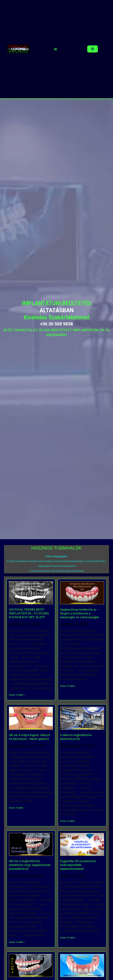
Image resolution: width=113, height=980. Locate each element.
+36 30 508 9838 (56, 324)
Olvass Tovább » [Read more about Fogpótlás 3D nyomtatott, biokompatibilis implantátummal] (68, 938)
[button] (56, 49)
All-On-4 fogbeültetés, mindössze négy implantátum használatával (30, 865)
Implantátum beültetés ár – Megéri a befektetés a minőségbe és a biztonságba (80, 613)
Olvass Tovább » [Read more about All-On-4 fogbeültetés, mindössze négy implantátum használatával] (17, 942)
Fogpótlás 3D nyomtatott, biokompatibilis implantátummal (78, 865)
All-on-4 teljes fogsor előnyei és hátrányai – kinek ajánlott (30, 737)
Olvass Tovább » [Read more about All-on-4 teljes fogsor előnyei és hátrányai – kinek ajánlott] (17, 808)
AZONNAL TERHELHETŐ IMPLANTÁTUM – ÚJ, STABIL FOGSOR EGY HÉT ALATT (29, 613)
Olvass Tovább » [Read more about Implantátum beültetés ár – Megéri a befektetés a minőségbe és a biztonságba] (68, 686)
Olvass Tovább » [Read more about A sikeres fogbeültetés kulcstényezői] (68, 821)
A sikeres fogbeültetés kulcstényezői (76, 737)
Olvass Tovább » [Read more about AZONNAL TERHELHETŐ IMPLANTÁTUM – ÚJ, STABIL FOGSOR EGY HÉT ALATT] (17, 695)
